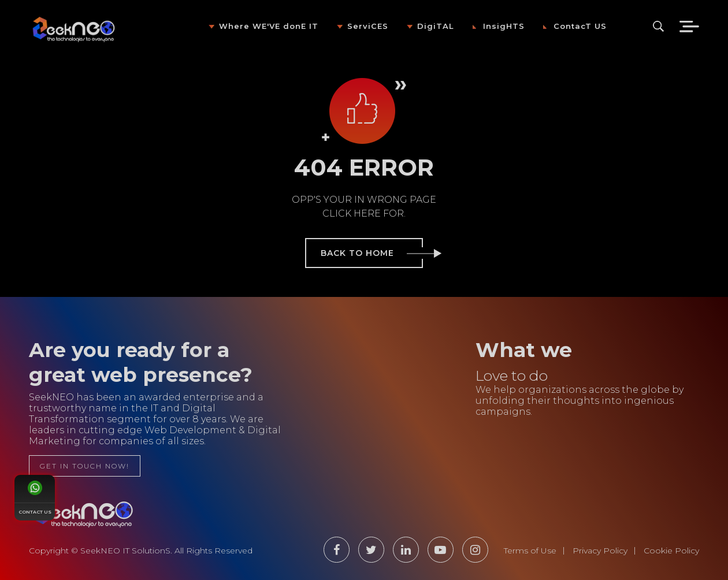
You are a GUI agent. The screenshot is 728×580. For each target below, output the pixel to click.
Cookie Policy (671, 551)
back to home (372, 253)
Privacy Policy (600, 551)
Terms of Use (530, 551)
